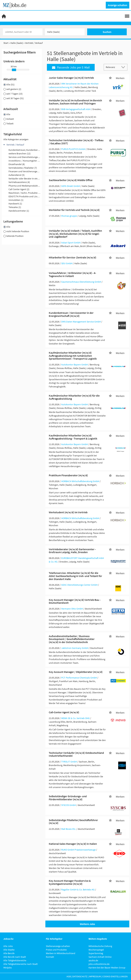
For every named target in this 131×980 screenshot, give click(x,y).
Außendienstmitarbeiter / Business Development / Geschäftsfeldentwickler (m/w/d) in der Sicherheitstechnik (72, 639)
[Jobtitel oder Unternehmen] (23, 32)
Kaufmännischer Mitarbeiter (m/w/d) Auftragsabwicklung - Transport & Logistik (73, 437)
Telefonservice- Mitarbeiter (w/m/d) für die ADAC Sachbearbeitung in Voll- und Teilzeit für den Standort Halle (75, 576)
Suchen (107, 32)
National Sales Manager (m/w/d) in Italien (73, 844)
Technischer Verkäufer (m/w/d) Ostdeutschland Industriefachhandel (76, 754)
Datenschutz (80, 976)
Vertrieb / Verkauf (15, 145)
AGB (69, 976)
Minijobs (8, 968)
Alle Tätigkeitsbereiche (15, 960)
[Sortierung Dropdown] (124, 67)
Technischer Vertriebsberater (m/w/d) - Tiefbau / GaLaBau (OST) (76, 142)
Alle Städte (9, 950)
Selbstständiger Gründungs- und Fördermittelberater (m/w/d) (68, 798)
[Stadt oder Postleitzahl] (65, 32)
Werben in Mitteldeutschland (61, 953)
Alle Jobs (8, 946)
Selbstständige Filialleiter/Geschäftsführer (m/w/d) (73, 822)
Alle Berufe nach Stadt (15, 957)
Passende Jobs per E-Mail (71, 67)
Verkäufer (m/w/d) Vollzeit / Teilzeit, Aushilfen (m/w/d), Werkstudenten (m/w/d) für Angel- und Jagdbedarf (75, 234)
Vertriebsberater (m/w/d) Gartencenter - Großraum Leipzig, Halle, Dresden (72, 551)
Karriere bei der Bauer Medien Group (107, 968)
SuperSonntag (96, 953)
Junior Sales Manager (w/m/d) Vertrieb (71, 78)
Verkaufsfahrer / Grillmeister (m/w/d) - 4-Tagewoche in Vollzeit (72, 274)
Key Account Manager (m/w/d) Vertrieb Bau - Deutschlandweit (75, 601)
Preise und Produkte (56, 950)
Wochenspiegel (96, 950)
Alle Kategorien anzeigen (16, 139)
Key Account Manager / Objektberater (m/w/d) (76, 672)
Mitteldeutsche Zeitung (100, 946)
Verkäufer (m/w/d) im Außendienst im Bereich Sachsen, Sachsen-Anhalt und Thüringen (75, 102)
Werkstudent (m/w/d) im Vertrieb (68, 512)
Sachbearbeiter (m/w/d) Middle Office (71, 180)
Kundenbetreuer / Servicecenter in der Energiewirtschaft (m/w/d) (71, 314)
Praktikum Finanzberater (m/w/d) (68, 475)
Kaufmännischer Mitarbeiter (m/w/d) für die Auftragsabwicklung (74, 397)
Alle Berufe (9, 953)
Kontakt (50, 957)
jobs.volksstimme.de (99, 964)
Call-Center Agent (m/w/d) (64, 712)
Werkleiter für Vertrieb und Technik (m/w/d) (74, 210)
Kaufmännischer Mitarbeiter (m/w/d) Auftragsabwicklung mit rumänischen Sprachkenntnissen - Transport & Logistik (73, 356)
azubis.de (93, 960)
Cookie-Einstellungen (115, 976)
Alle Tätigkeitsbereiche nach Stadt (21, 964)
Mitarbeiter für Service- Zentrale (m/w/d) (72, 257)
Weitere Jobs (87, 924)
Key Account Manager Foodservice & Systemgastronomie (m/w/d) (70, 882)
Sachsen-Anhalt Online (100, 957)
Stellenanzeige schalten (58, 946)
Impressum (95, 976)
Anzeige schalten (118, 5)
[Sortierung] (112, 67)
